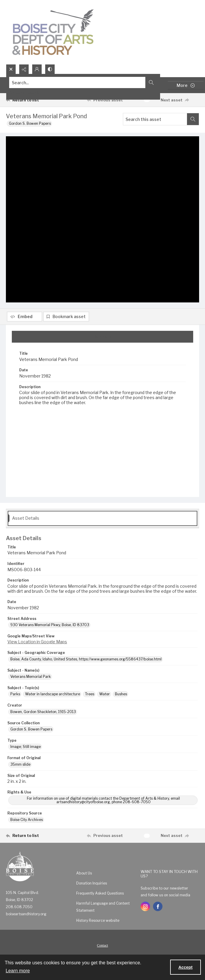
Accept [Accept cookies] (186, 967)
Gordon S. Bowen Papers (30, 123)
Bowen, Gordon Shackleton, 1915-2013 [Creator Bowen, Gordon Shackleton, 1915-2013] (43, 714)
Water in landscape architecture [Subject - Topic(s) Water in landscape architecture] (53, 696)
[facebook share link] (158, 909)
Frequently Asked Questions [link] (100, 896)
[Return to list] (31, 100)
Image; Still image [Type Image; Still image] (26, 749)
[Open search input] (11, 69)
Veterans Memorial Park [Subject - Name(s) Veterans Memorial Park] (31, 679)
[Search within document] (193, 119)
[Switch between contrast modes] (50, 69)
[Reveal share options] (24, 69)
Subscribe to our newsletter (164, 891)
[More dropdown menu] (186, 85)
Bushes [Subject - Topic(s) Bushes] (121, 696)
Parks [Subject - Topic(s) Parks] (15, 696)
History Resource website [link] (98, 923)
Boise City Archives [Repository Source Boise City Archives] (27, 822)
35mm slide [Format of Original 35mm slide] (20, 767)
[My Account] (37, 69)
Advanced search (24, 93)
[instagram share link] (145, 909)
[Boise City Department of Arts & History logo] (53, 32)
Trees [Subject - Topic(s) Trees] (90, 696)
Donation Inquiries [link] (92, 886)
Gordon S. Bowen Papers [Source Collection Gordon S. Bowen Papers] (31, 732)
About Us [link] (84, 875)
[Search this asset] (155, 119)
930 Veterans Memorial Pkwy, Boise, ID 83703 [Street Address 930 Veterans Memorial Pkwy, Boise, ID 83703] (50, 627)
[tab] (102, 339)
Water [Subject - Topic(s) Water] (105, 696)
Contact (102, 948)
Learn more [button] (18, 971)
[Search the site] (82, 82)
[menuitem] (105, 875)
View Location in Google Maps (37, 644)
